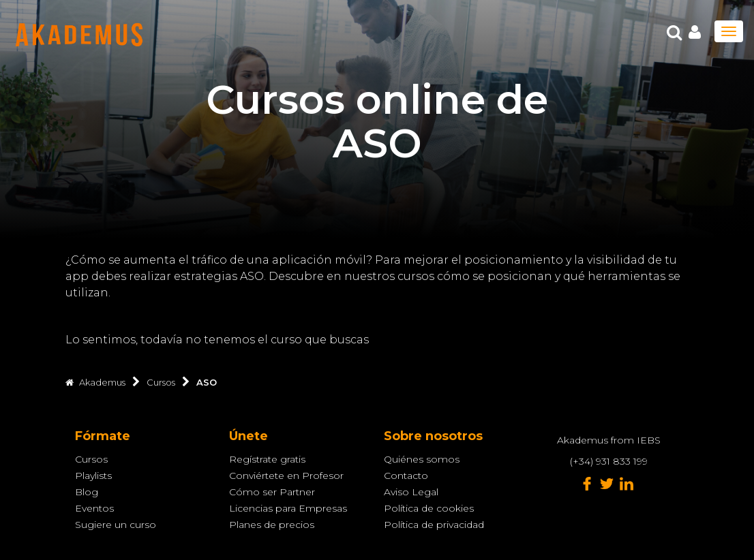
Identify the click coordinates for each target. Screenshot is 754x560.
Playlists (93, 476)
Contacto (406, 476)
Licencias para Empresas (288, 508)
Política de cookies (429, 508)
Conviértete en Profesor (286, 476)
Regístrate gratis (267, 459)
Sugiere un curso (116, 525)
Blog (87, 492)
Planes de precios (272, 525)
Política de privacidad (434, 525)
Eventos (94, 508)
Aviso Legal (411, 492)
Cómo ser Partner (272, 492)
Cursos (91, 459)
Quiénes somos (422, 459)
